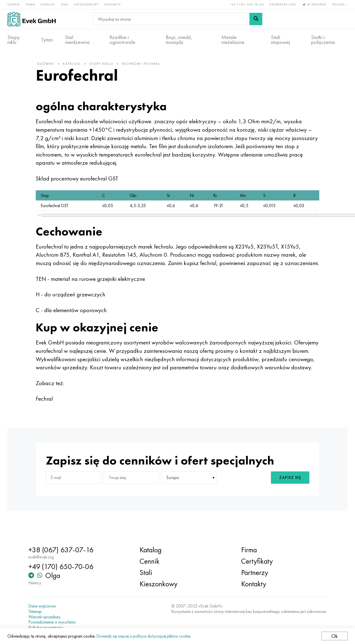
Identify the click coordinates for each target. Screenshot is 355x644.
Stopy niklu (14, 40)
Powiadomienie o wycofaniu (53, 622)
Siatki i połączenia (323, 40)
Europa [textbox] (173, 494)
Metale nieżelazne (233, 40)
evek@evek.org (283, 4)
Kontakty (113, 4)
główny (46, 64)
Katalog (48, 4)
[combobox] (189, 494)
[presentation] (243, 494)
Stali (65, 4)
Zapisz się (290, 494)
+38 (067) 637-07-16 (61, 550)
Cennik (14, 4)
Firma (30, 4)
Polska (340, 4)
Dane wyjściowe (43, 606)
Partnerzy (254, 572)
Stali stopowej (280, 40)
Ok (335, 636)
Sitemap (35, 611)
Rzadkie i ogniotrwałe (122, 40)
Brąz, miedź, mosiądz (179, 40)
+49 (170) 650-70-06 (247, 4)
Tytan (47, 40)
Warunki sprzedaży (45, 617)
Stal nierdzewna (77, 40)
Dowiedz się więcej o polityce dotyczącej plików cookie (143, 636)
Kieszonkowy (87, 4)
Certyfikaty (257, 561)
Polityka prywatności (46, 627)
